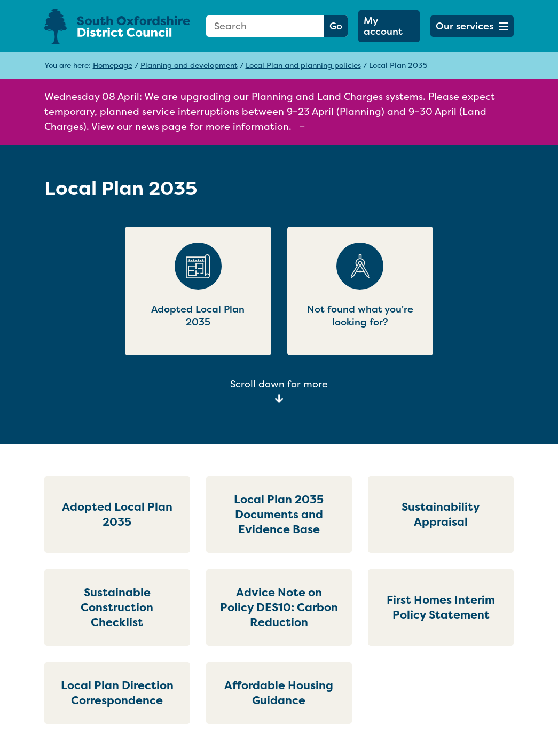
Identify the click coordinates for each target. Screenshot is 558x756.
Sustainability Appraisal (441, 514)
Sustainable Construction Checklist (117, 607)
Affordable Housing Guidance (279, 693)
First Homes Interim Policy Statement (441, 607)
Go (336, 26)
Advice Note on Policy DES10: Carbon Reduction (279, 607)
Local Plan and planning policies (303, 65)
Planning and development (189, 65)
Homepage (113, 65)
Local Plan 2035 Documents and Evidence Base (279, 514)
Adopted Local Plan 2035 (117, 514)
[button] (472, 26)
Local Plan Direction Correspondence (117, 693)
